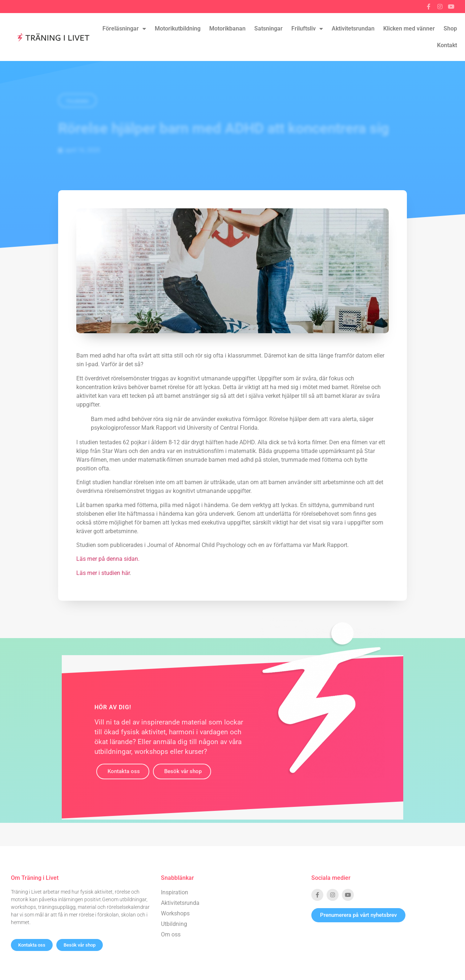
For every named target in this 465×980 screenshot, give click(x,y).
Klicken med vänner (409, 28)
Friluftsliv (307, 29)
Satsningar (268, 28)
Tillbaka (77, 101)
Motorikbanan (227, 28)
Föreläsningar (124, 29)
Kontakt (447, 45)
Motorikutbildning (178, 28)
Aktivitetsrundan (353, 28)
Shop (450, 28)
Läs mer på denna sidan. (108, 559)
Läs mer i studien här (103, 573)
